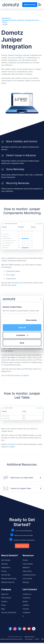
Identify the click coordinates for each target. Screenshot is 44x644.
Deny (22, 343)
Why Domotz (6, 598)
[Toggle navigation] (40, 5)
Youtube (26, 609)
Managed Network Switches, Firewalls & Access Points (20, 21)
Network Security (8, 582)
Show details (31, 320)
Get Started (6, 560)
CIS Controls (27, 579)
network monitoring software (19, 55)
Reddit (25, 601)
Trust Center (29, 639)
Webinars (26, 567)
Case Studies (28, 564)
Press (3, 605)
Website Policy (29, 637)
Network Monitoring (9, 579)
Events (25, 560)
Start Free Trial (30, 5)
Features (5, 564)
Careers (4, 601)
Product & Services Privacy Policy (11, 639)
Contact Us (27, 594)
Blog (3, 609)
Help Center (27, 571)
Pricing (4, 571)
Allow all (22, 327)
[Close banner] (40, 299)
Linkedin (26, 605)
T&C (42, 639)
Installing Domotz (29, 575)
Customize (22, 335)
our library (16, 283)
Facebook (26, 598)
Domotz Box (6, 575)
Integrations (6, 18)
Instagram (26, 612)
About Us (5, 594)
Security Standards (9, 612)
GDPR (37, 639)
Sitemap (26, 582)
